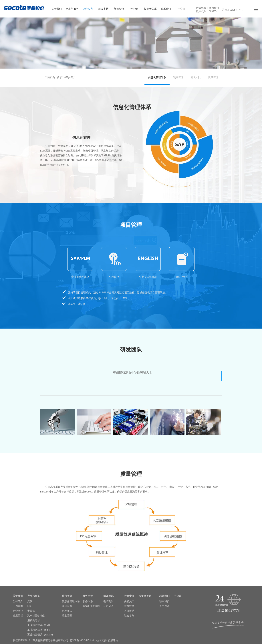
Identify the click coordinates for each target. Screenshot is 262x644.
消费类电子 (34, 620)
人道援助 (129, 611)
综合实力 (88, 9)
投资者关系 (150, 9)
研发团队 (196, 77)
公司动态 (108, 606)
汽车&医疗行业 (36, 616)
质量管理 (213, 77)
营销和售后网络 (92, 606)
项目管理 (178, 77)
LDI (29, 606)
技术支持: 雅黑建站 (107, 640)
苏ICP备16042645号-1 (82, 640)
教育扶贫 (129, 606)
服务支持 (103, 9)
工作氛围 (18, 606)
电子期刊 (108, 601)
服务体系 (88, 601)
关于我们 (57, 9)
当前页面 (50, 77)
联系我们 (166, 9)
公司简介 (18, 601)
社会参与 (129, 616)
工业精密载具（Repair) (40, 635)
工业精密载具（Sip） (39, 630)
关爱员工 (129, 601)
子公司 (181, 9)
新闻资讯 (119, 9)
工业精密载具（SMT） (40, 625)
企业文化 (18, 611)
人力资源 (164, 606)
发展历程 (18, 616)
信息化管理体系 (157, 77)
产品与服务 (72, 9)
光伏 (30, 601)
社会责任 (135, 9)
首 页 (60, 77)
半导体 (31, 611)
